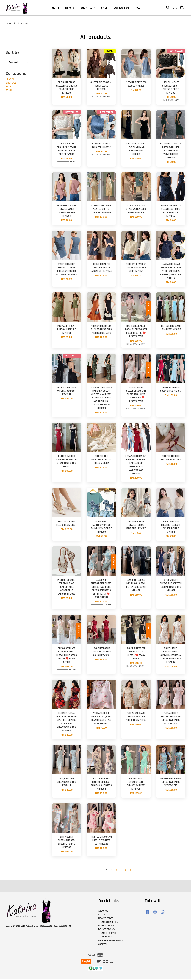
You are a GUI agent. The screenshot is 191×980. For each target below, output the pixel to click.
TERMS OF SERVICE (108, 934)
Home (9, 24)
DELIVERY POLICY (107, 930)
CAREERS (103, 945)
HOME (55, 8)
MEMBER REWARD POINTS (111, 941)
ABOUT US (103, 912)
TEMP (9, 91)
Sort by (12, 53)
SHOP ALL (88, 8)
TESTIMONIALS (105, 938)
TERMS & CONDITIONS (109, 923)
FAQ (138, 8)
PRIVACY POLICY (106, 927)
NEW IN (70, 8)
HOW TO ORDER (106, 919)
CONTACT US (122, 8)
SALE (104, 8)
